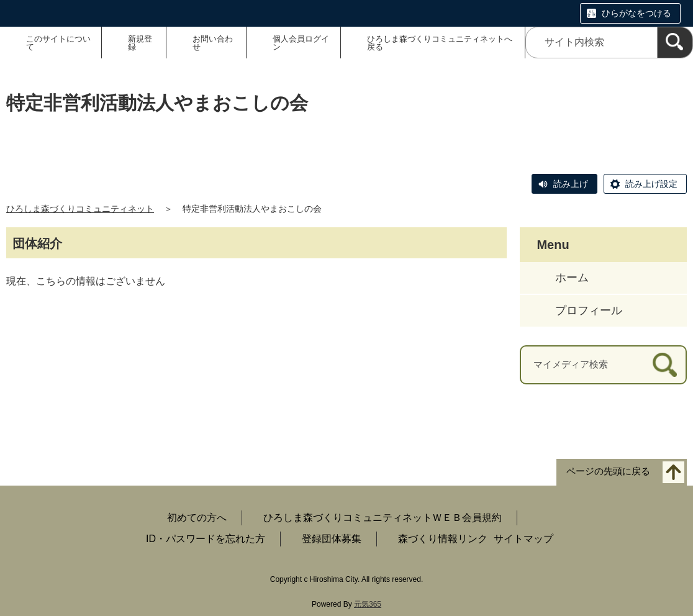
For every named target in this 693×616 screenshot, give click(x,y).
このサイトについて (58, 43)
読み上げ (571, 184)
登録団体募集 (332, 539)
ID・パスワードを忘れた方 (206, 539)
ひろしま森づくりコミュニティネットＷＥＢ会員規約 (383, 518)
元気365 (368, 604)
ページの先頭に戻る (608, 471)
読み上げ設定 (651, 184)
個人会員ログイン (301, 43)
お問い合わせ (213, 43)
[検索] (675, 43)
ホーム (572, 278)
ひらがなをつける (636, 13)
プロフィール (589, 310)
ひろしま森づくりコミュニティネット (80, 209)
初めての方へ (197, 518)
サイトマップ (523, 539)
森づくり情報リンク (443, 539)
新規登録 (140, 43)
